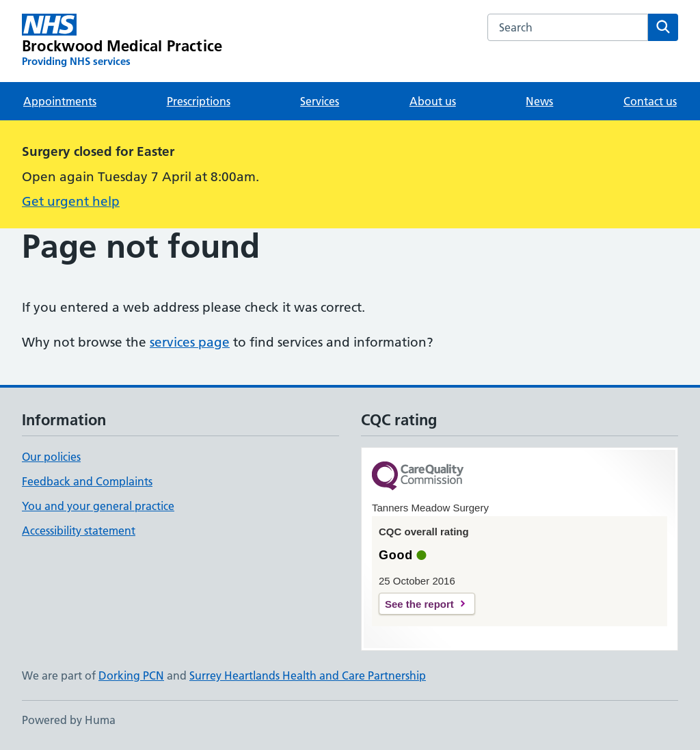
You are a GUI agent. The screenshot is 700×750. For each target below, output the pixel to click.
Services (320, 101)
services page (190, 342)
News (539, 101)
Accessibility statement (79, 531)
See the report (419, 604)
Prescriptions (199, 101)
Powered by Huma (69, 720)
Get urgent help (71, 201)
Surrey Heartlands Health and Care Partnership (308, 675)
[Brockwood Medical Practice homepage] (122, 41)
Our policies (51, 457)
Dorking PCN (131, 675)
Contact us (650, 101)
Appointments (60, 101)
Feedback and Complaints (87, 481)
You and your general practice (98, 506)
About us (433, 101)
